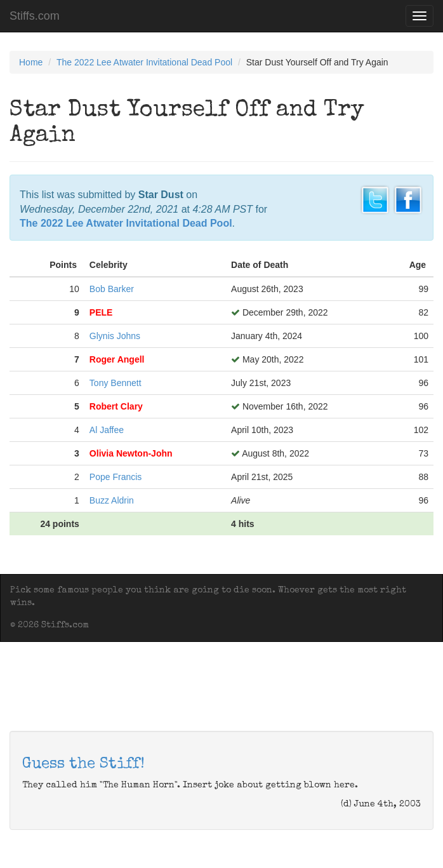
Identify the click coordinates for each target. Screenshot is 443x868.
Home (31, 62)
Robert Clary (116, 406)
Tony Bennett (116, 383)
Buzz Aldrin (112, 500)
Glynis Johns (115, 336)
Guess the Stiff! (83, 765)
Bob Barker (112, 289)
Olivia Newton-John (131, 453)
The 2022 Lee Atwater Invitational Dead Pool (144, 62)
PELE (101, 312)
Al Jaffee (107, 430)
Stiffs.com (35, 16)
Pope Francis (116, 477)
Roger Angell (117, 359)
